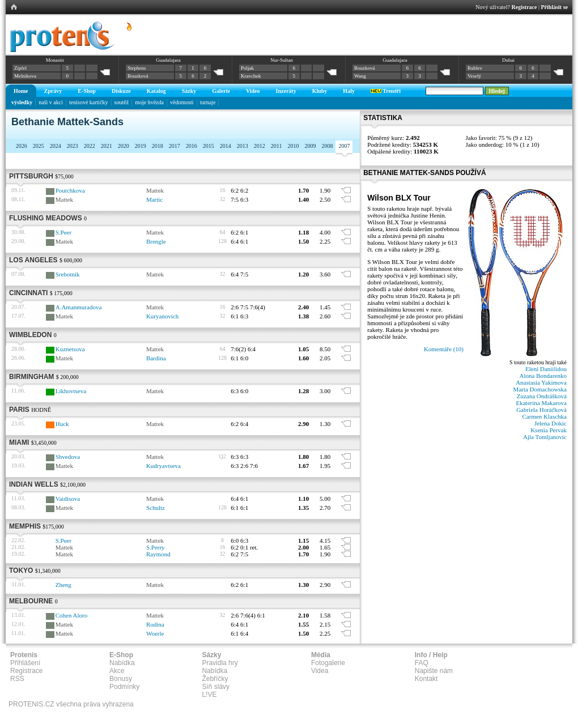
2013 (243, 146)
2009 (310, 146)
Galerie (221, 91)
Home (21, 91)
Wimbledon (30, 335)
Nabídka (122, 663)
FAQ (422, 663)
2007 (344, 146)
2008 (327, 146)
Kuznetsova (70, 349)
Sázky (189, 91)
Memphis (25, 526)
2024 (56, 146)
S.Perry (156, 547)
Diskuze (121, 91)
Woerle (155, 633)
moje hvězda (149, 102)
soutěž (122, 102)
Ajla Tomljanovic (545, 437)
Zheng (63, 585)
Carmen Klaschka (545, 416)
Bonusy (121, 679)
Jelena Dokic (551, 423)
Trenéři (386, 91)
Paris (19, 410)
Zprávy (53, 91)
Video (253, 91)
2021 (107, 146)
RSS (17, 679)
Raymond (158, 554)
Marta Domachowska (540, 389)
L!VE (209, 695)
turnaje (208, 102)
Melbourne (31, 601)
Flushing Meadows (46, 218)
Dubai (508, 60)
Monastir (55, 60)
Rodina (155, 624)
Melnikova (25, 76)
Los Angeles (33, 260)
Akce (117, 671)
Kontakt (426, 679)
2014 (226, 146)
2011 (277, 146)
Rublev (475, 68)
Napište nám (434, 671)
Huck (62, 424)
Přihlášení (25, 663)
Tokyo (21, 571)
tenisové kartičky (89, 102)
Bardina (156, 358)
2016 (192, 146)
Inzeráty (286, 91)
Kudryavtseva (163, 466)
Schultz (156, 508)
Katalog (156, 91)
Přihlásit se (555, 7)
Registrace (524, 7)
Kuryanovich (162, 316)
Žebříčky (215, 679)
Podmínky (124, 687)
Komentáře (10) (444, 349)
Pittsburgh (31, 176)
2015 (209, 146)
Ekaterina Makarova (541, 403)
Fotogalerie (328, 663)
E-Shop (87, 91)
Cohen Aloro (72, 615)
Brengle (156, 241)
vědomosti (182, 102)
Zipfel (20, 68)
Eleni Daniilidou (546, 369)
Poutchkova (70, 190)
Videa (320, 671)
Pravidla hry (220, 663)
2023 (73, 146)
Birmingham (31, 377)
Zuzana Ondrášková (542, 396)
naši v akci (51, 102)
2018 (158, 146)
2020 (124, 146)
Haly (349, 91)
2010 (293, 146)
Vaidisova (68, 499)
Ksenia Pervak (549, 430)
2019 (141, 146)
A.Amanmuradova (79, 307)
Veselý (474, 76)
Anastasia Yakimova (541, 382)
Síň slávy (216, 687)
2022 (90, 146)
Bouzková (138, 76)
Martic (154, 199)
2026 (22, 146)
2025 (39, 146)
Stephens (137, 68)
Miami (19, 442)
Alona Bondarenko (543, 376)
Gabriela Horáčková (541, 410)
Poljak (247, 68)
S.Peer (63, 232)
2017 (175, 146)
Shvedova (68, 457)
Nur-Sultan (282, 60)
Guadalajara (168, 60)
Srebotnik (68, 274)
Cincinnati (28, 293)
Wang (360, 76)
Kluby (320, 91)
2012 (260, 146)
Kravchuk (251, 76)
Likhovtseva (71, 391)
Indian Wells (34, 484)
